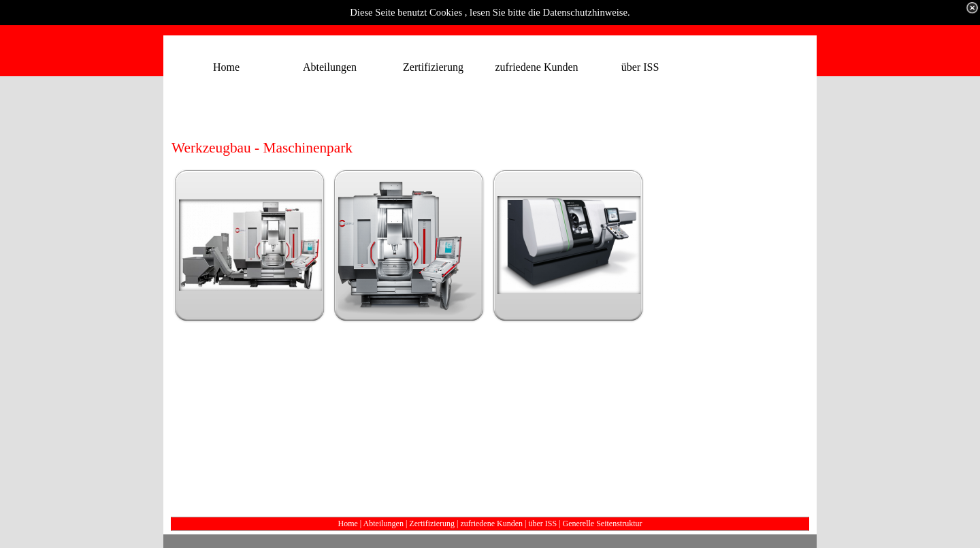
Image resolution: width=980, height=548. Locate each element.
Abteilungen (383, 523)
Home (348, 523)
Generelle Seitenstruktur (603, 523)
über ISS (542, 523)
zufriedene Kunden (491, 523)
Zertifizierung (432, 523)
